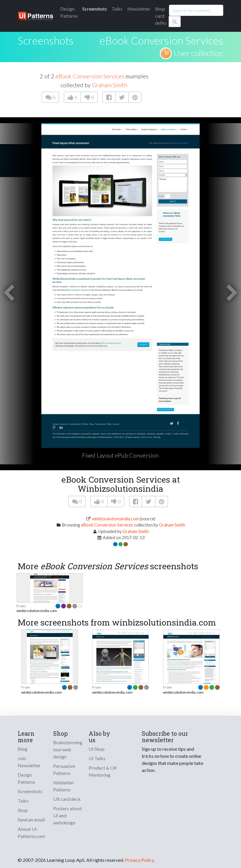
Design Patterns (26, 778)
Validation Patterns (63, 786)
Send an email (31, 820)
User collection (198, 53)
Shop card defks (161, 16)
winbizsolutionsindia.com (115, 519)
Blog (23, 749)
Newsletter (139, 9)
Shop (23, 810)
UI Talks (97, 758)
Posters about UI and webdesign (67, 815)
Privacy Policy (139, 860)
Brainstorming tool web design (68, 749)
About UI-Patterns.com (31, 832)
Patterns (69, 12)
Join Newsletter (29, 762)
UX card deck (67, 799)
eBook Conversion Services (161, 40)
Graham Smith (110, 85)
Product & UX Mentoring (103, 771)
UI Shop (97, 749)
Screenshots (95, 9)
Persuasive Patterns (64, 769)
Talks (117, 9)
